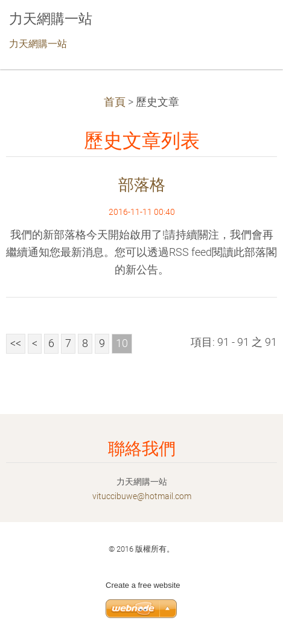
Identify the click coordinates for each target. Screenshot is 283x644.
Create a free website (143, 585)
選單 (250, 27)
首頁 (115, 102)
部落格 (142, 185)
